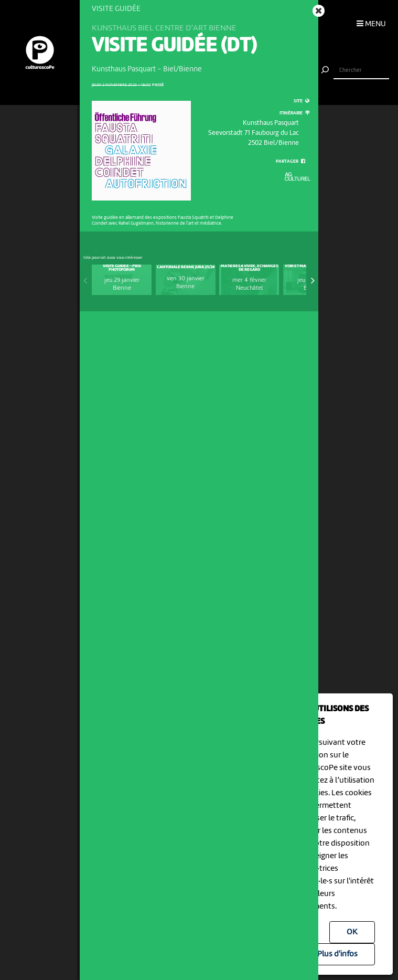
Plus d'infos (337, 954)
